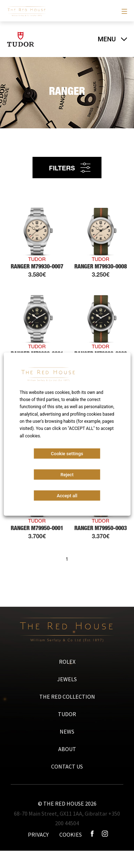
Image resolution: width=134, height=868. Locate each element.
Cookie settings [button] (67, 454)
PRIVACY (38, 834)
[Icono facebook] (93, 834)
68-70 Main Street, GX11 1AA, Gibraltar (61, 813)
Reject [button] (67, 475)
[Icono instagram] (105, 834)
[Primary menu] (123, 11)
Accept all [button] (67, 496)
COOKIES (71, 834)
